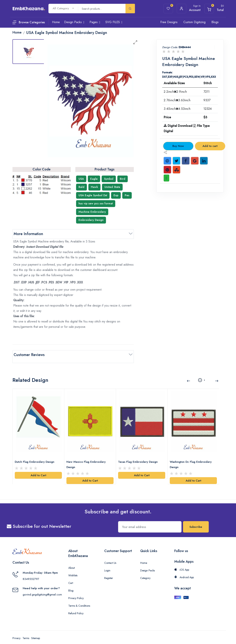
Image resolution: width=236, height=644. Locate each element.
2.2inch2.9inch (175, 92)
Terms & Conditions (79, 600)
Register (109, 573)
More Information (28, 234)
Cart (71, 577)
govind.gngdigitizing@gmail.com (42, 589)
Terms (26, 633)
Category (145, 573)
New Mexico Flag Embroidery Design (87, 459)
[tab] (29, 52)
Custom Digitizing (194, 22)
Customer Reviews (29, 355)
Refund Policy (76, 608)
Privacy (16, 633)
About (72, 562)
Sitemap (36, 633)
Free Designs (169, 22)
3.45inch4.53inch (177, 109)
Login (107, 565)
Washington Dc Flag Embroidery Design (192, 459)
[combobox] (63, 8)
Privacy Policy (76, 593)
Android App (184, 572)
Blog (71, 585)
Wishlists (73, 570)
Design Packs (148, 565)
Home (144, 557)
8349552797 (31, 573)
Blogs (215, 22)
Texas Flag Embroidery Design (139, 456)
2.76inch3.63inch (177, 100)
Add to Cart (38, 470)
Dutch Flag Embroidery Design (35, 456)
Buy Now (178, 146)
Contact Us (110, 557)
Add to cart (210, 146)
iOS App (182, 564)
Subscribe (196, 521)
